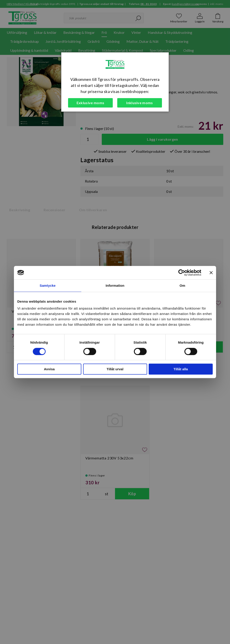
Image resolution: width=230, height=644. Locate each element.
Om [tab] (182, 285)
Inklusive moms (139, 103)
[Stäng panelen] (211, 273)
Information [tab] (115, 285)
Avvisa (49, 369)
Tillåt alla (181, 369)
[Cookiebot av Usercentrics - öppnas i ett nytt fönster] (182, 273)
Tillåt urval (115, 369)
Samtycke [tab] (48, 285)
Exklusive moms (90, 103)
